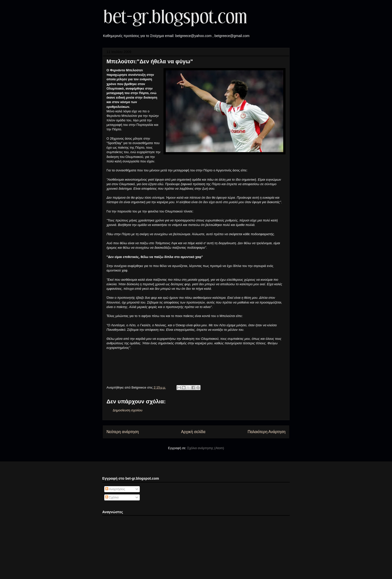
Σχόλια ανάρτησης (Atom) (206, 448)
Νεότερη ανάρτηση (123, 432)
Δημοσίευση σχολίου (128, 410)
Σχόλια (112, 497)
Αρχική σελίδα (193, 432)
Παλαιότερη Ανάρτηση (266, 432)
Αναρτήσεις (115, 489)
